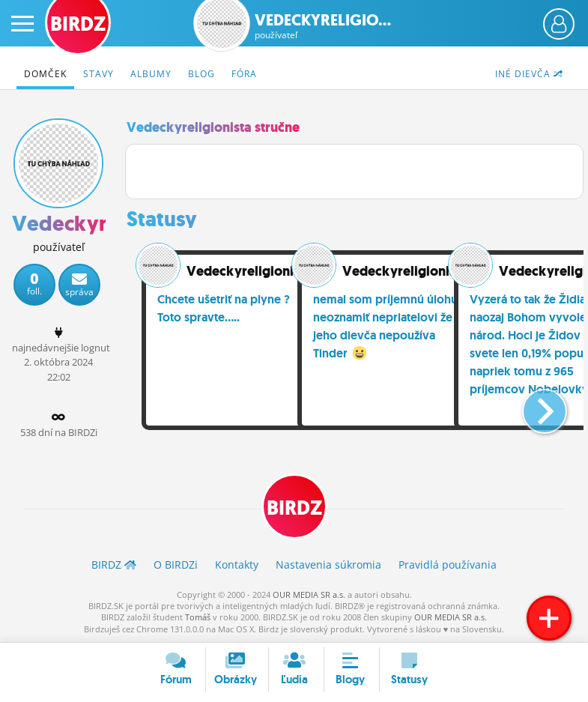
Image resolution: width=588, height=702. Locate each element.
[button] (532, 405)
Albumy (151, 74)
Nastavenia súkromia (328, 565)
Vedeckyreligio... (323, 26)
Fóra (244, 74)
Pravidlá (448, 565)
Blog (201, 74)
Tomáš (198, 617)
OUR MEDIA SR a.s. (309, 594)
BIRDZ (294, 508)
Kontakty (237, 565)
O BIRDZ (176, 565)
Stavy (98, 74)
